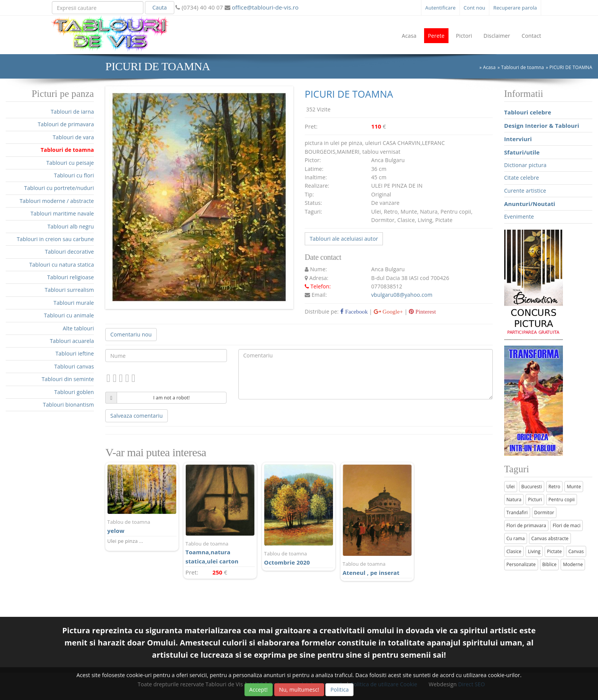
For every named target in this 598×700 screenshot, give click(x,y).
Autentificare (440, 8)
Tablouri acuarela (72, 341)
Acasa (409, 36)
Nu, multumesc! (299, 690)
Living (534, 551)
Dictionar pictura (525, 165)
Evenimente (519, 216)
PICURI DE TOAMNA (571, 67)
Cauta (159, 7)
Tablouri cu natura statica (62, 265)
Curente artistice (525, 191)
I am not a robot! (172, 398)
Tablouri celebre (528, 112)
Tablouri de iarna (72, 112)
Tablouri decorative (70, 252)
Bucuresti (532, 487)
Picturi (535, 500)
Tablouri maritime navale (62, 213)
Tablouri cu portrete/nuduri (59, 188)
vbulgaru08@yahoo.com (402, 295)
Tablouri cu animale (69, 315)
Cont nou (475, 8)
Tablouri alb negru (71, 226)
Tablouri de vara (73, 137)
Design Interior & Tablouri (542, 126)
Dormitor (544, 513)
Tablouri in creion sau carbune (55, 239)
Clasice (514, 551)
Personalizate (521, 564)
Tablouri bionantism (69, 405)
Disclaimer (497, 36)
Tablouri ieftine (75, 353)
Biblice (550, 564)
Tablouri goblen (74, 392)
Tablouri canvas (74, 366)
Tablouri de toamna (522, 67)
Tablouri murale (74, 303)
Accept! (259, 690)
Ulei (511, 487)
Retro (554, 487)
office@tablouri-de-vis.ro (264, 7)
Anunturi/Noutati (530, 204)
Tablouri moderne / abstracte (57, 201)
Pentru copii (562, 500)
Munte (574, 487)
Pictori (464, 36)
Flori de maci (567, 525)
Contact (531, 36)
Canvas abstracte (550, 538)
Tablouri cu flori (74, 175)
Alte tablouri (79, 328)
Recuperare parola (515, 8)
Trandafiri (517, 513)
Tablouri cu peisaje (70, 163)
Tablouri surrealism (69, 290)
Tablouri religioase (71, 277)
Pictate (554, 551)
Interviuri (518, 139)
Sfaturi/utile (522, 152)
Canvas (576, 551)
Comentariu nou (131, 334)
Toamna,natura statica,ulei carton (220, 553)
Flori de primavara (526, 525)
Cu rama (516, 538)
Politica (339, 690)
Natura (514, 500)
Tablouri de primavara (66, 124)
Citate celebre (522, 178)
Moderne (573, 564)
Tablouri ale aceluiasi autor (344, 239)
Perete (436, 36)
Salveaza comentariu (136, 416)
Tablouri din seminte (68, 379)
